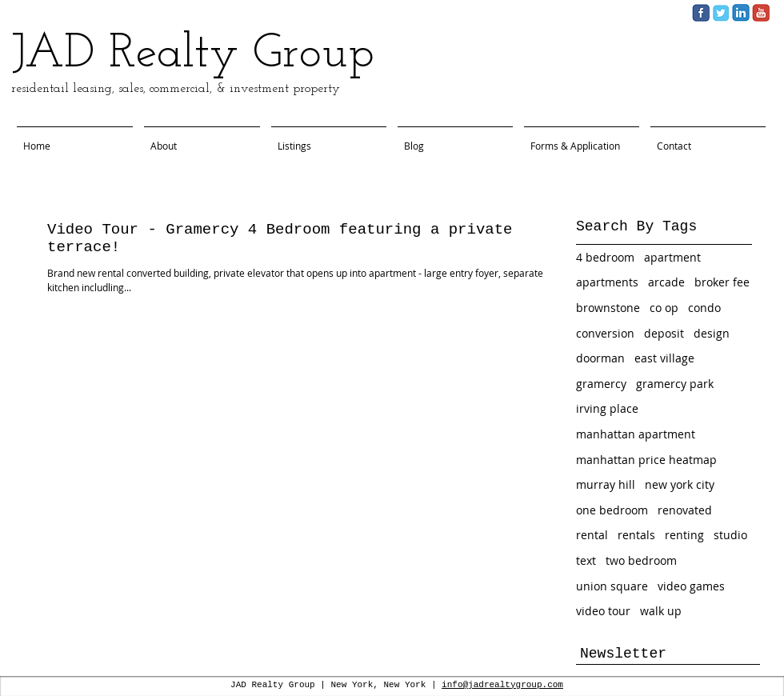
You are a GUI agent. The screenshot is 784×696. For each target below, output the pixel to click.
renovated (685, 510)
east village (664, 358)
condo (704, 308)
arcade (666, 282)
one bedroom (612, 510)
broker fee (722, 282)
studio (730, 535)
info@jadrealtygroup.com (502, 685)
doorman (600, 358)
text (586, 560)
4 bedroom (605, 257)
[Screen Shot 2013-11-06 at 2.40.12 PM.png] (741, 13)
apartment (672, 257)
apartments (607, 282)
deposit (664, 333)
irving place (607, 408)
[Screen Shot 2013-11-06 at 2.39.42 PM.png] (721, 13)
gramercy (601, 384)
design (712, 333)
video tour (603, 611)
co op (664, 308)
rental (592, 535)
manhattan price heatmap (646, 460)
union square (612, 586)
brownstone (608, 308)
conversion (605, 333)
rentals (636, 535)
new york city (680, 484)
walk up (661, 611)
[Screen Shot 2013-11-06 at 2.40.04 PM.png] (701, 13)
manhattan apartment (636, 434)
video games (691, 586)
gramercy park (675, 384)
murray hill (606, 484)
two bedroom (641, 560)
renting (684, 535)
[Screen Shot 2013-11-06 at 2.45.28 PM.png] (761, 13)
